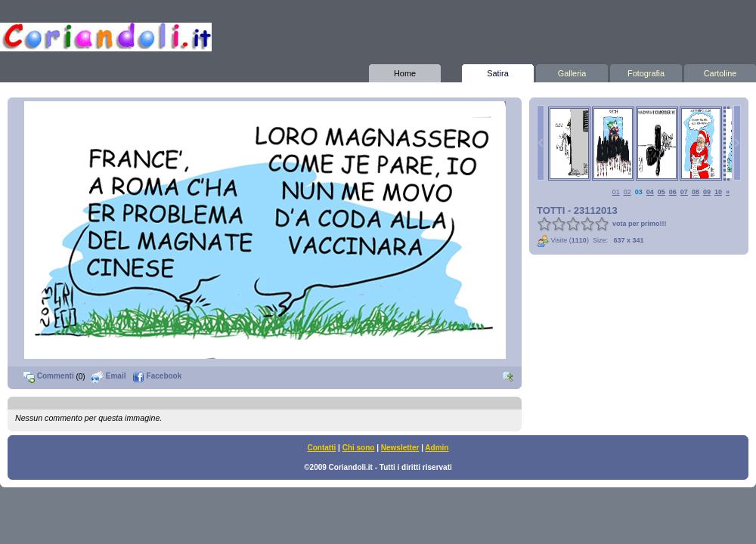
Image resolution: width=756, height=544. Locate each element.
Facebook (157, 376)
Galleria (572, 71)
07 (684, 192)
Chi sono (359, 448)
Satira (498, 71)
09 (707, 192)
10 (718, 192)
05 (661, 192)
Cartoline (720, 71)
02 (627, 192)
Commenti (48, 376)
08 (696, 192)
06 (673, 192)
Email (108, 376)
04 (650, 192)
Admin (437, 448)
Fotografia (646, 71)
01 (616, 192)
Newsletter (400, 448)
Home (405, 71)
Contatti (322, 448)
